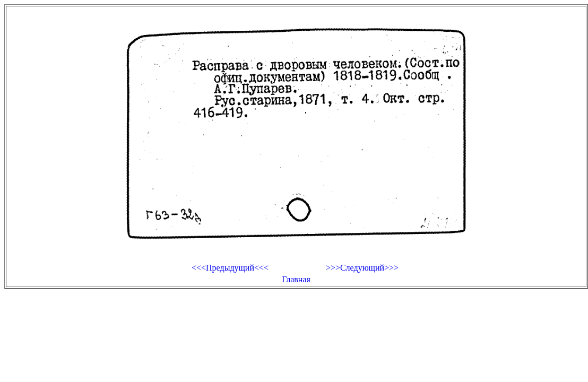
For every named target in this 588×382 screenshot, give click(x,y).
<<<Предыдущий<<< (230, 268)
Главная (296, 279)
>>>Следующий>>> (362, 268)
